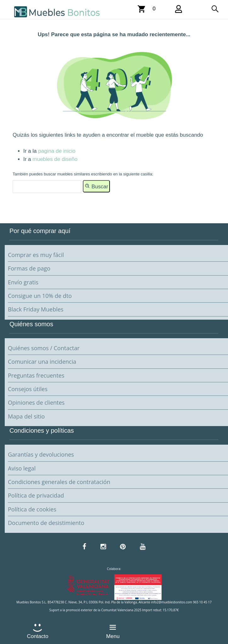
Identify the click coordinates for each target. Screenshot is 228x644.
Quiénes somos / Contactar (44, 348)
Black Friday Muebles (36, 309)
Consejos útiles (28, 389)
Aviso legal (22, 468)
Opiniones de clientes (36, 402)
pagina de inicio (57, 151)
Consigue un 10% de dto (40, 296)
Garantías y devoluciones (41, 454)
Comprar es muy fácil (36, 255)
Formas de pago (29, 268)
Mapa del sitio (26, 416)
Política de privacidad (36, 495)
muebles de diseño (55, 159)
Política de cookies (32, 509)
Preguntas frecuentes (36, 375)
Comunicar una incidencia (42, 362)
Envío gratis (23, 282)
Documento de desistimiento (46, 523)
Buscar (97, 186)
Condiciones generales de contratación (59, 482)
